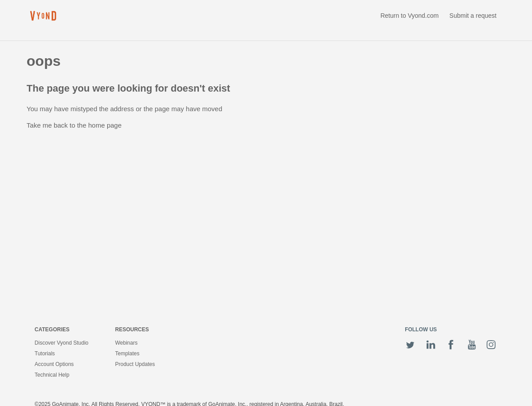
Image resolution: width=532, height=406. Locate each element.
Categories (52, 330)
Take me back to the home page (74, 125)
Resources (132, 330)
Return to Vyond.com (409, 16)
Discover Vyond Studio (62, 343)
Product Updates (135, 364)
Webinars (126, 343)
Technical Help (52, 375)
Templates (127, 354)
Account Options (54, 364)
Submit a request (473, 16)
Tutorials (45, 354)
